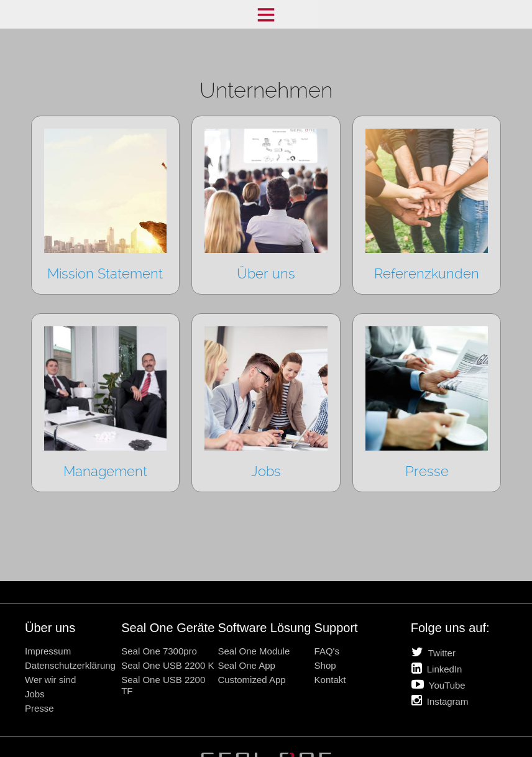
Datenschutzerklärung (70, 665)
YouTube (438, 684)
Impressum (48, 651)
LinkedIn (437, 668)
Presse (39, 708)
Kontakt (330, 680)
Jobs (35, 694)
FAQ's (327, 651)
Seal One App (246, 665)
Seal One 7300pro (159, 651)
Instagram (440, 700)
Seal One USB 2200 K (167, 665)
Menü (266, 14)
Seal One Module (254, 651)
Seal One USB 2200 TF (163, 685)
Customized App (251, 680)
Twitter (433, 652)
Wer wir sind (50, 680)
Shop (325, 665)
